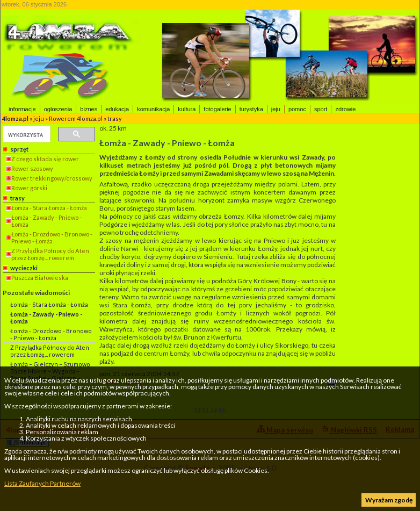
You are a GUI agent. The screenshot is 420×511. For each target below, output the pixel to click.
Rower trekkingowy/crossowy (52, 178)
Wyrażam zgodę (389, 500)
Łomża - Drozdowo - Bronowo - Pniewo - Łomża (52, 237)
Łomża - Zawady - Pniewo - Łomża (46, 221)
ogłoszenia (58, 109)
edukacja (117, 109)
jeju (276, 109)
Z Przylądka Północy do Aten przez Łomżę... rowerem (50, 254)
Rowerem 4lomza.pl (76, 118)
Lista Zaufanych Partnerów (42, 483)
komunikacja (153, 109)
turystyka (251, 109)
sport (321, 109)
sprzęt (19, 149)
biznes (89, 109)
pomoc (297, 109)
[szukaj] (26, 135)
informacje (22, 109)
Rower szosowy (32, 168)
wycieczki (24, 268)
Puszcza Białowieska (40, 278)
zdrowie (345, 109)
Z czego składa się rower (45, 159)
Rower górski (29, 188)
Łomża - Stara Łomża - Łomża (49, 208)
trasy (115, 118)
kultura (187, 109)
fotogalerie (217, 109)
